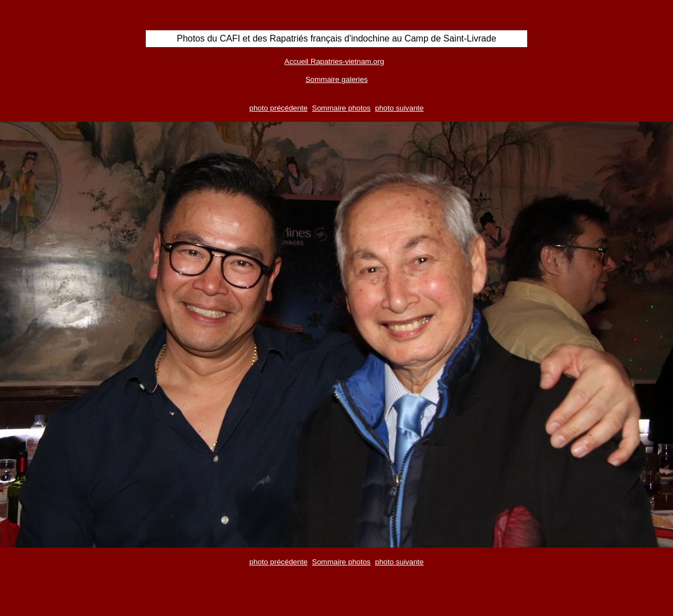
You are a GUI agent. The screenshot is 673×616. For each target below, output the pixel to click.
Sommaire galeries (336, 79)
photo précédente (279, 108)
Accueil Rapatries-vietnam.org (334, 61)
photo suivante (400, 108)
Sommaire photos (341, 108)
